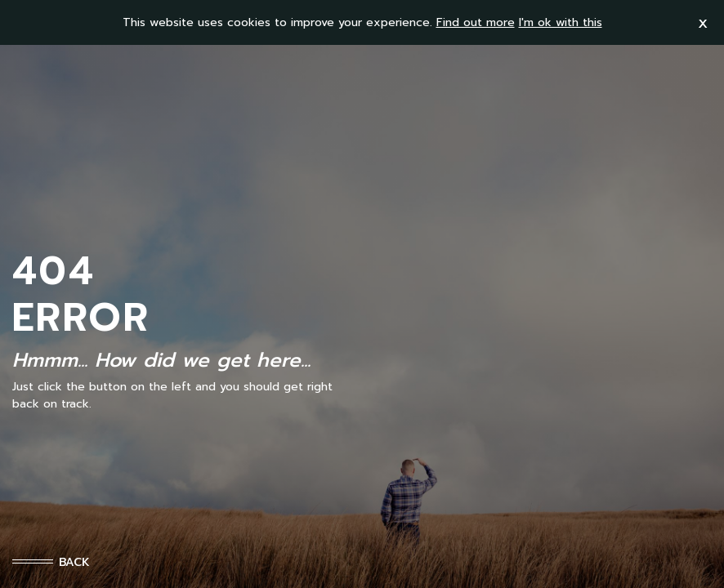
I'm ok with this (561, 22)
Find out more (476, 22)
